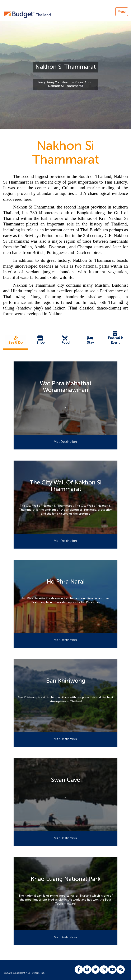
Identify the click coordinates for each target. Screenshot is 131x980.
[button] (16, 340)
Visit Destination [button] (65, 442)
